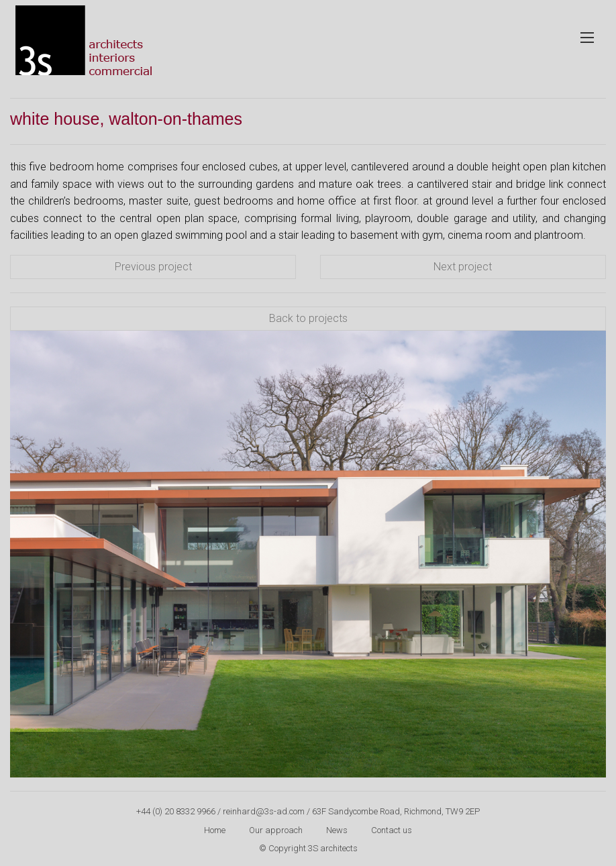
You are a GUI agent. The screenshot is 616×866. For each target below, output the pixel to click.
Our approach (276, 830)
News (337, 830)
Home (215, 830)
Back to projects (308, 318)
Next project (463, 267)
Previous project (153, 267)
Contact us (392, 830)
